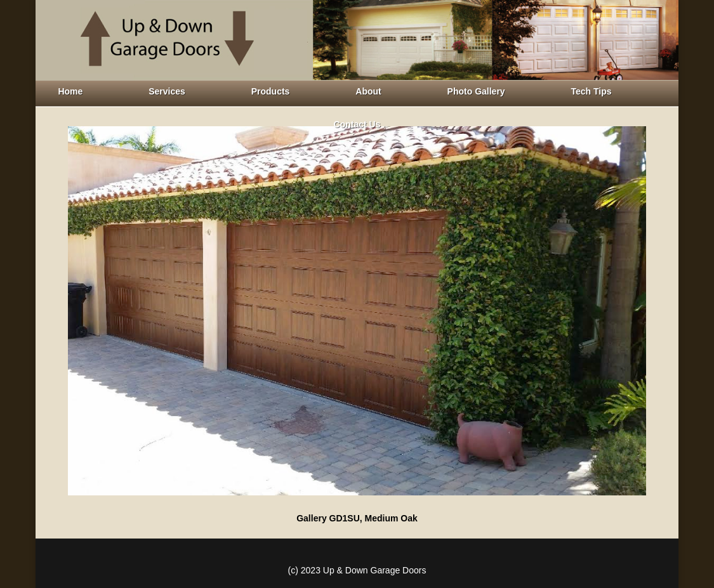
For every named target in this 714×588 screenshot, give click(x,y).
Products (271, 91)
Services (167, 91)
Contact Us (357, 124)
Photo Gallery (476, 91)
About (368, 91)
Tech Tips (592, 91)
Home (70, 91)
